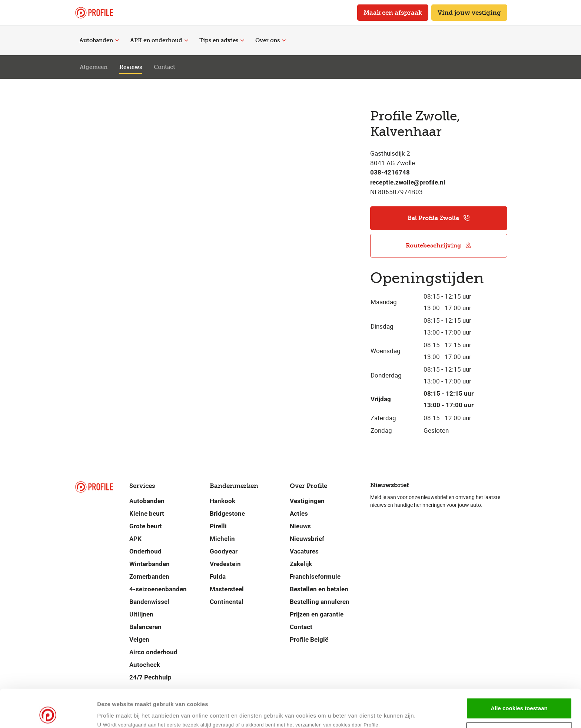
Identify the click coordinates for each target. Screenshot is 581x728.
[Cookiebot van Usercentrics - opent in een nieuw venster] (48, 714)
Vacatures (304, 551)
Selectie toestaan (519, 697)
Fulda (218, 576)
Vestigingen (307, 501)
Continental (227, 602)
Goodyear (224, 551)
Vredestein (225, 564)
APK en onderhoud (159, 40)
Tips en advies (222, 40)
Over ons (270, 40)
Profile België (309, 639)
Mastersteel (227, 589)
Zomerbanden (149, 576)
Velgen (139, 639)
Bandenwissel (149, 602)
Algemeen (94, 67)
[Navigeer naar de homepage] (94, 13)
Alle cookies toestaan (519, 673)
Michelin (222, 539)
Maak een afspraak (393, 13)
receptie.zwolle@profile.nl (408, 182)
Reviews (131, 67)
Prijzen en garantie (317, 614)
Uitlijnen (141, 614)
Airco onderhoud (153, 652)
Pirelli (218, 526)
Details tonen (359, 713)
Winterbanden (150, 564)
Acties (299, 513)
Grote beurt (146, 526)
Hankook (223, 501)
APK (135, 539)
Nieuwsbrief (307, 539)
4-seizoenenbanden (158, 589)
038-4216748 (390, 172)
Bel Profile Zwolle (439, 218)
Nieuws (300, 526)
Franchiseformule (315, 576)
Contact (165, 67)
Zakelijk (301, 564)
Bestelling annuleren (320, 602)
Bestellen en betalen (319, 589)
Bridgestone (227, 513)
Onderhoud (145, 551)
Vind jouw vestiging (469, 13)
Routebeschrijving (439, 245)
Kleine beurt (147, 513)
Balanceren (145, 627)
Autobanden (99, 40)
